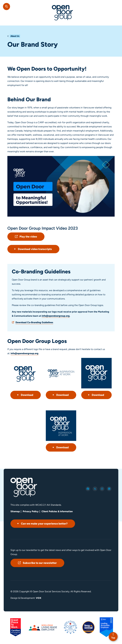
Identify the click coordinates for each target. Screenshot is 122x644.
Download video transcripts (35, 249)
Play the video (28, 237)
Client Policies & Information (57, 511)
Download (27, 395)
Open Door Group (62, 13)
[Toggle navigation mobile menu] (117, 5)
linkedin (109, 489)
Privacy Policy (31, 511)
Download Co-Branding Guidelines (34, 322)
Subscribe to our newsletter (40, 563)
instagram (102, 489)
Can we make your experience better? (44, 524)
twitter (95, 489)
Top (113, 638)
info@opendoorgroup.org (56, 316)
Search (6, 7)
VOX (39, 598)
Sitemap (15, 511)
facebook (88, 489)
